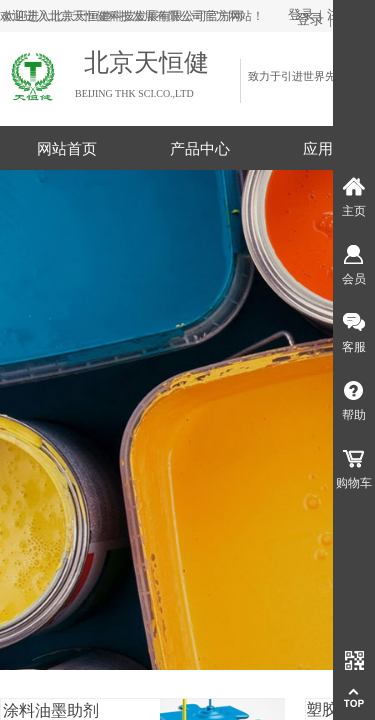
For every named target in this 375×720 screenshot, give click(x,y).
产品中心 (200, 149)
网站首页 (67, 149)
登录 (310, 19)
